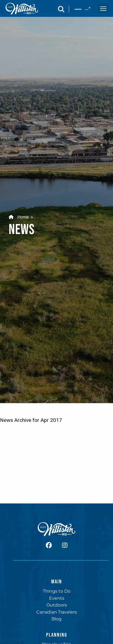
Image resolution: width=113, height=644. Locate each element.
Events (57, 598)
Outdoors (57, 605)
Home (19, 217)
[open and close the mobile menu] (103, 9)
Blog (56, 619)
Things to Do (57, 591)
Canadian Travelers (57, 612)
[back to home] (22, 9)
